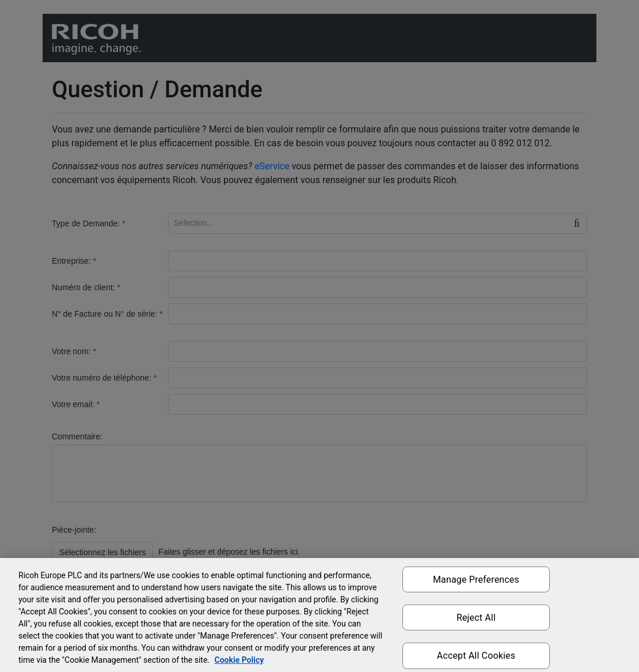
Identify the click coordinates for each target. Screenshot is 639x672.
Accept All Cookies (476, 656)
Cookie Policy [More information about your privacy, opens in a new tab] (239, 660)
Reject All (476, 618)
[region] (319, 615)
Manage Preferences (476, 580)
